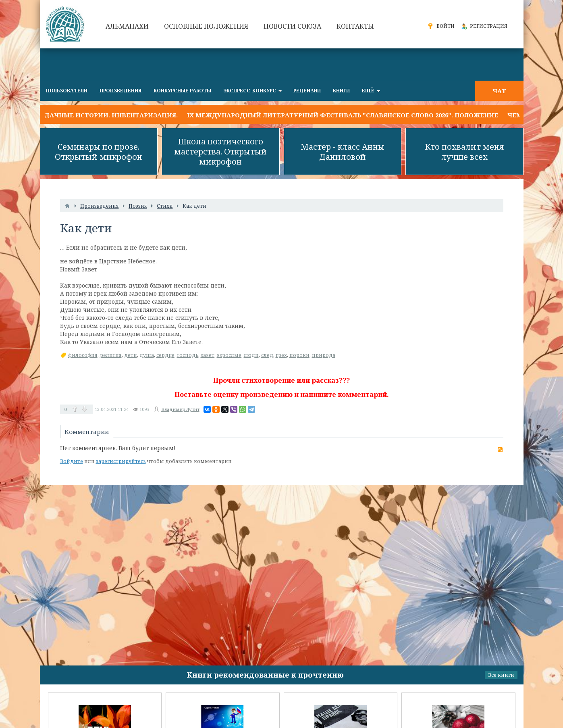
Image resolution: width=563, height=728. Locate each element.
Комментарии (87, 432)
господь (188, 355)
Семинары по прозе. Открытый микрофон (99, 152)
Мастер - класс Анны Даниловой (343, 152)
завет (208, 355)
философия (83, 355)
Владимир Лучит (180, 409)
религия (111, 355)
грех (281, 355)
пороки (299, 355)
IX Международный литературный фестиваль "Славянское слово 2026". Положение (343, 115)
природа (324, 355)
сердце (165, 355)
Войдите (72, 461)
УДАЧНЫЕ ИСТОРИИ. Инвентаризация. (109, 115)
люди (251, 355)
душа (147, 355)
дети (131, 355)
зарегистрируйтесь (121, 461)
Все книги (501, 675)
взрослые (229, 355)
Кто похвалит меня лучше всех (464, 152)
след (267, 355)
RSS (500, 450)
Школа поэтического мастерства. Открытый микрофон (220, 151)
